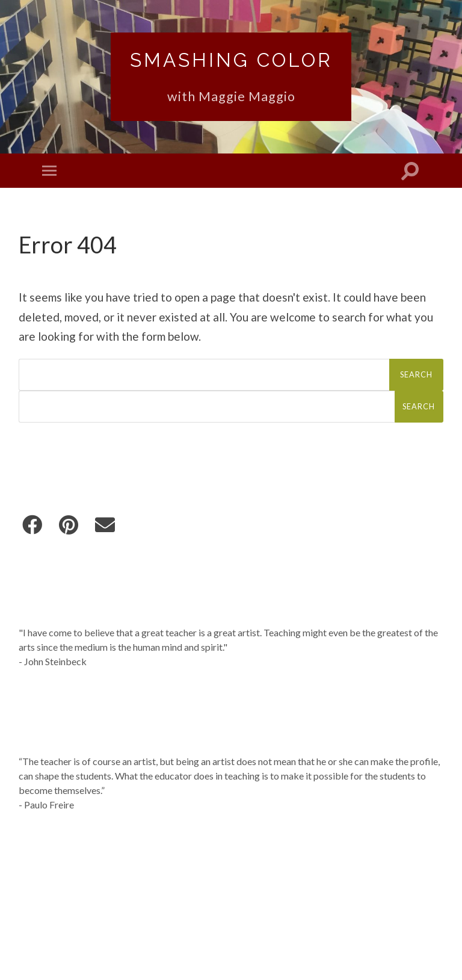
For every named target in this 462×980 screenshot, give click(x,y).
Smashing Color (231, 60)
